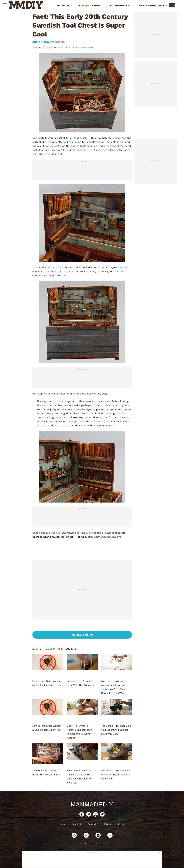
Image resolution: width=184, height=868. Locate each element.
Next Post (82, 635)
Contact (77, 824)
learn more (87, 47)
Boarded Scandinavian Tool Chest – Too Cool (60, 537)
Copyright (93, 824)
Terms (121, 824)
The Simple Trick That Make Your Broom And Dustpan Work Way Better (116, 730)
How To (49, 42)
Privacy (108, 824)
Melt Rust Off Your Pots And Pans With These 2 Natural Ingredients (116, 775)
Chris (37, 42)
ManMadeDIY (92, 804)
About (63, 824)
